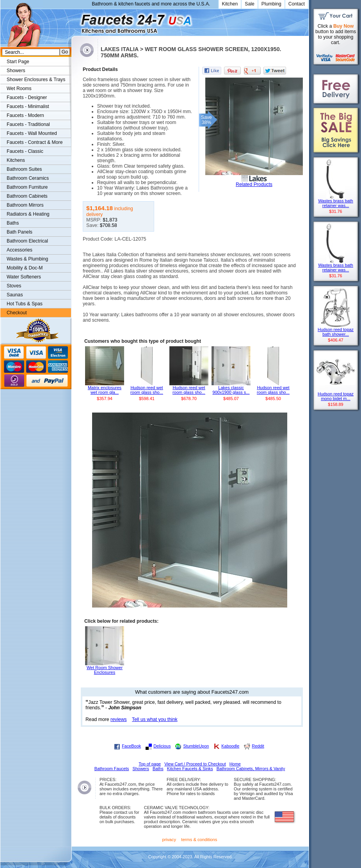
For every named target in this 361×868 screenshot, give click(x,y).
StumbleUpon (196, 746)
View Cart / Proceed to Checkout (195, 764)
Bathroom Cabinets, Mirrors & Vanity (251, 769)
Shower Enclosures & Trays (36, 80)
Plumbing (271, 4)
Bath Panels (20, 232)
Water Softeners (24, 277)
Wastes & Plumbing (27, 259)
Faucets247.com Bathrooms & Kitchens (75, 21)
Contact (297, 4)
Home (235, 764)
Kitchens (16, 160)
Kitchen (230, 4)
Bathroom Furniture (27, 187)
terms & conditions (199, 840)
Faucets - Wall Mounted (32, 133)
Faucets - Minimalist (28, 106)
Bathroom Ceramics (28, 178)
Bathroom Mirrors (25, 205)
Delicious (162, 746)
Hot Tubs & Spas (25, 304)
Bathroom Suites (24, 169)
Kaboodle (230, 746)
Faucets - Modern (25, 115)
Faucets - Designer (27, 97)
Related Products (254, 184)
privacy (169, 840)
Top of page (150, 764)
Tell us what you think (155, 719)
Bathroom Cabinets (27, 196)
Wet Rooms (19, 89)
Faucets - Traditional (28, 124)
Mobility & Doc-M (25, 268)
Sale (250, 4)
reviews (119, 719)
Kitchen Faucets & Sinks (190, 769)
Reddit (258, 746)
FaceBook (131, 746)
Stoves (14, 286)
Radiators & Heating (28, 214)
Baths (13, 223)
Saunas (15, 295)
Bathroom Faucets (112, 769)
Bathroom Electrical (27, 241)
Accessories (20, 250)
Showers (16, 71)
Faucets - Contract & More (35, 142)
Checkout (17, 313)
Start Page (18, 62)
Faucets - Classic (25, 151)
